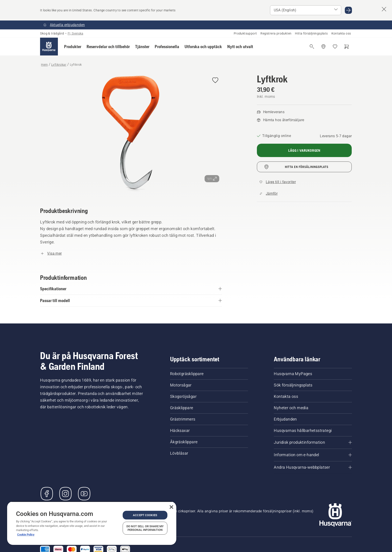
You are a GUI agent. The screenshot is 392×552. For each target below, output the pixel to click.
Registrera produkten (276, 33)
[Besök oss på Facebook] (47, 494)
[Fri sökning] (312, 47)
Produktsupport (245, 33)
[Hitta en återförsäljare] (323, 47)
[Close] (171, 507)
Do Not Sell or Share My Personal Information (145, 528)
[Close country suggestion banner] (384, 9)
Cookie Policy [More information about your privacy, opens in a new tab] (26, 535)
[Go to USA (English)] (348, 10)
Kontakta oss (341, 33)
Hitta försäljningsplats (311, 33)
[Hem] (49, 47)
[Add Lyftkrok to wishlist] (215, 81)
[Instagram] (65, 494)
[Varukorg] (347, 47)
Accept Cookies (145, 515)
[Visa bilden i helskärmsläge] (131, 134)
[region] (92, 523)
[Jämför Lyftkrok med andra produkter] (269, 194)
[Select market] (306, 10)
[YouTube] (84, 494)
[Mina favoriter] (335, 47)
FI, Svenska (75, 33)
